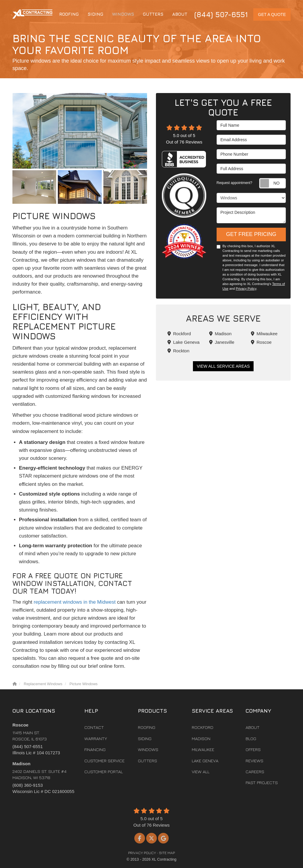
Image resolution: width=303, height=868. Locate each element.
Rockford (179, 334)
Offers (253, 749)
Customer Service (104, 761)
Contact (94, 727)
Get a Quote (272, 14)
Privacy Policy (246, 289)
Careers (255, 772)
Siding (145, 738)
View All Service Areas (223, 366)
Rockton (178, 351)
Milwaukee (264, 334)
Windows (148, 749)
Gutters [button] (153, 14)
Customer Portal (104, 772)
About (253, 727)
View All (201, 772)
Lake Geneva (183, 342)
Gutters (148, 761)
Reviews (254, 761)
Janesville (222, 342)
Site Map (167, 853)
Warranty (96, 738)
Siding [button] (95, 14)
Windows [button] (123, 14)
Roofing (147, 727)
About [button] (180, 14)
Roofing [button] (69, 14)
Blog (251, 738)
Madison (220, 334)
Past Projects (262, 782)
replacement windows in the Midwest (75, 602)
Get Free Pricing (251, 234)
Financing (95, 749)
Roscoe (261, 342)
